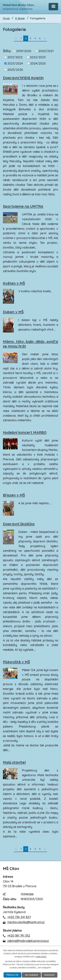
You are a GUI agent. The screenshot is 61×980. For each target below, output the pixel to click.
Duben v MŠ (13, 312)
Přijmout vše (12, 975)
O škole (20, 18)
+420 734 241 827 (19, 917)
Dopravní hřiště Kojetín (23, 78)
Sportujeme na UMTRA (23, 206)
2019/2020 (24, 51)
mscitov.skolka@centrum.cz (26, 922)
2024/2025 (38, 63)
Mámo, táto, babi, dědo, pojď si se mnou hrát (30, 344)
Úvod (6, 18)
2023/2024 (15, 63)
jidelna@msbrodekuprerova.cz (28, 941)
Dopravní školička (19, 524)
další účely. (41, 957)
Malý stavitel (14, 762)
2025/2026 (15, 70)
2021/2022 (15, 57)
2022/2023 (38, 57)
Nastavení (49, 975)
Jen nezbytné (31, 975)
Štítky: (7, 51)
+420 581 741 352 (19, 936)
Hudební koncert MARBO (25, 432)
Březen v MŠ (14, 495)
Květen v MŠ (14, 283)
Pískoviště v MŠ (16, 662)
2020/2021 (46, 51)
